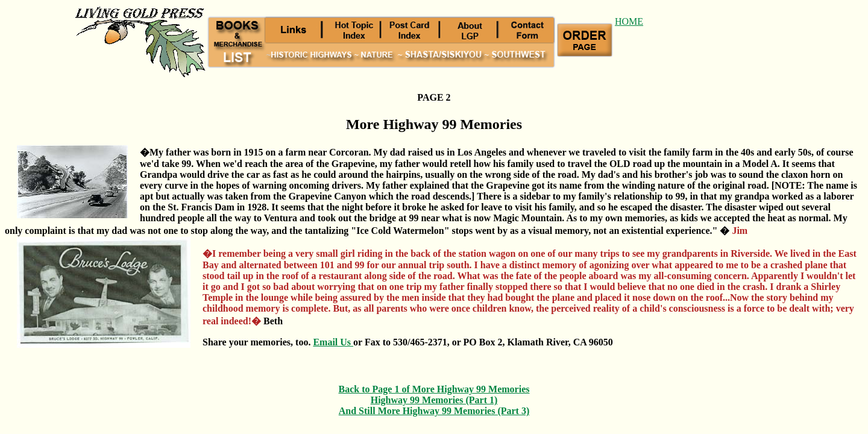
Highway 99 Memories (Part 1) (434, 400)
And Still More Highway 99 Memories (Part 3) (434, 411)
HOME (629, 21)
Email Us (333, 342)
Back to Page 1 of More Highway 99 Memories (434, 389)
